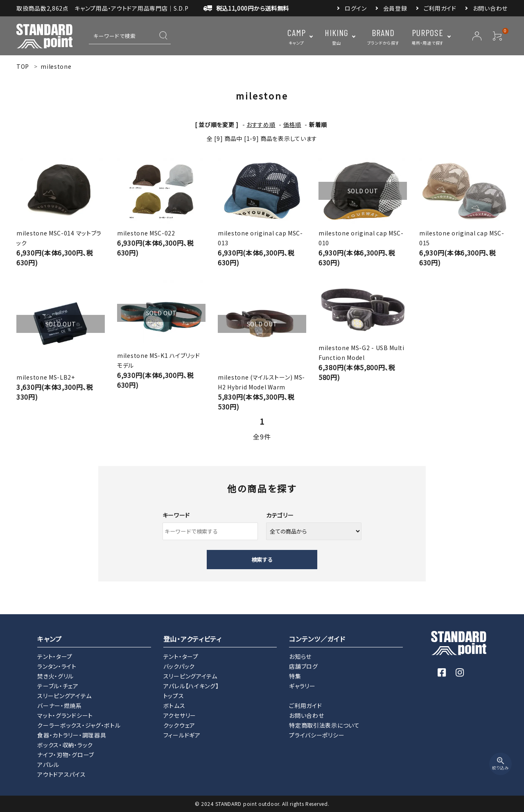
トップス (174, 696)
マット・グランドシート (65, 715)
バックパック (179, 666)
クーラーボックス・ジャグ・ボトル (79, 725)
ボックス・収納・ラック (65, 745)
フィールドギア (182, 735)
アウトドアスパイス (61, 774)
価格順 (292, 124)
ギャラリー (302, 686)
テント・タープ (55, 656)
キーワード (176, 515)
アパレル (48, 765)
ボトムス (174, 706)
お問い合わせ (490, 8)
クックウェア (179, 725)
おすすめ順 (261, 124)
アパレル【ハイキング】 (191, 686)
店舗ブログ (304, 666)
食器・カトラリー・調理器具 (72, 735)
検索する (262, 560)
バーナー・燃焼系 (60, 706)
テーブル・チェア (58, 686)
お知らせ (300, 656)
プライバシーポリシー (317, 735)
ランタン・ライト (57, 666)
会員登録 (395, 8)
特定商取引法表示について (324, 725)
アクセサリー (180, 715)
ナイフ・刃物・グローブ (66, 755)
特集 (295, 676)
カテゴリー (280, 515)
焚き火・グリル (55, 676)
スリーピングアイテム (64, 696)
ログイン (356, 8)
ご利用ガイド (440, 8)
